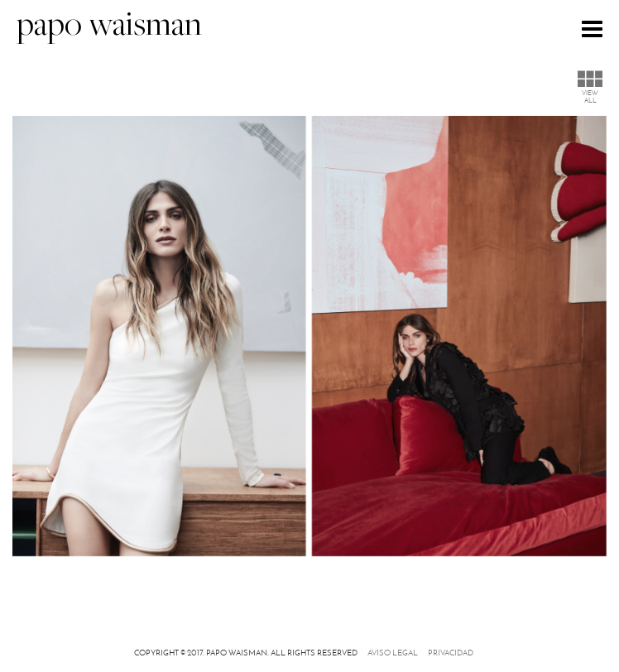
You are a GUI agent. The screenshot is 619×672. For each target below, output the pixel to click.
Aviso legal (393, 653)
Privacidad (451, 653)
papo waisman (109, 27)
